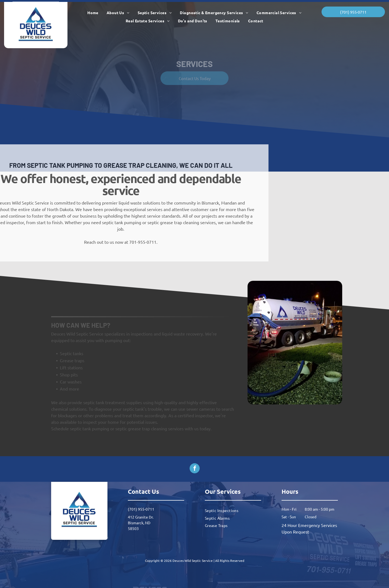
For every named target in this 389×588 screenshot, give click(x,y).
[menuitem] (93, 13)
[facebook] (195, 469)
